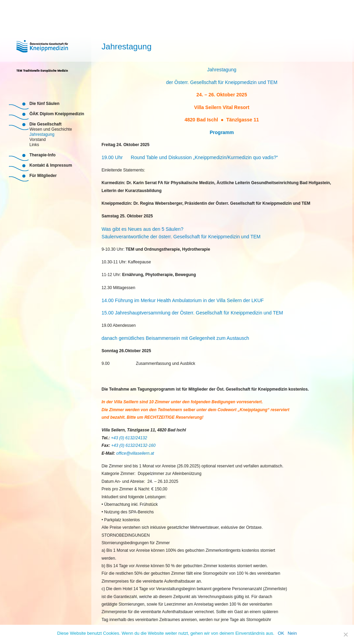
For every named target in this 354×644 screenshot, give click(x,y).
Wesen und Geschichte (51, 129)
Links (34, 144)
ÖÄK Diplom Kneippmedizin (57, 114)
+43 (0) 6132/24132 (129, 438)
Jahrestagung (42, 134)
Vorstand (38, 139)
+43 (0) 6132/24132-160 (133, 445)
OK (281, 633)
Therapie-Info (43, 155)
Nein (292, 633)
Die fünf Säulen (44, 104)
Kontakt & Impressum (51, 165)
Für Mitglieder (43, 176)
